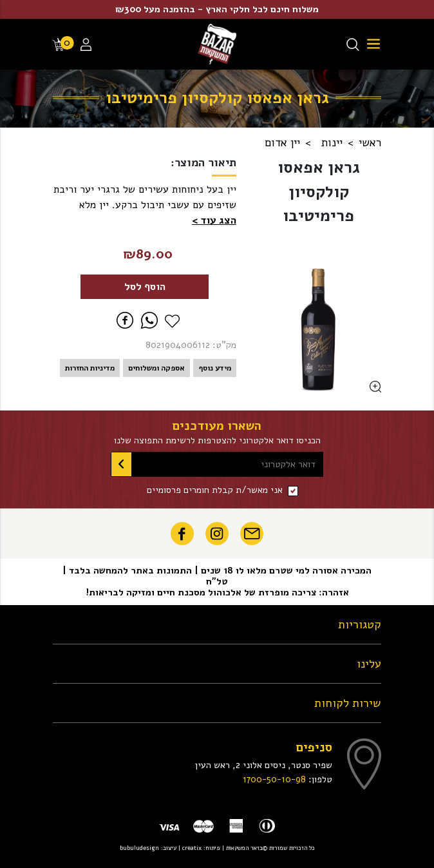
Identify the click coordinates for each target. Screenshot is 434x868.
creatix (192, 848)
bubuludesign (139, 848)
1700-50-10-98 (274, 779)
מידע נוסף (215, 368)
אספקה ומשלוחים (156, 368)
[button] (214, 220)
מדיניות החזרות (90, 368)
